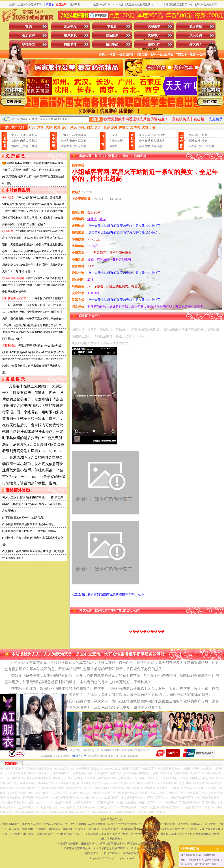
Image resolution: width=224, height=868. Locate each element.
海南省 (113, 146)
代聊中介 (154, 35)
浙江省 (82, 135)
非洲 (205, 141)
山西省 (15, 141)
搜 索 (96, 119)
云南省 (143, 141)
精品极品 (112, 44)
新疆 (160, 146)
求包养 (112, 26)
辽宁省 (24, 146)
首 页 (29, 26)
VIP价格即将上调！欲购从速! (198, 855)
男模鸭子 (196, 44)
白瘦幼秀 (70, 44)
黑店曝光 (70, 26)
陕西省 (152, 141)
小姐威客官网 (78, 756)
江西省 (82, 141)
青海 (154, 146)
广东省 (113, 135)
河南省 (82, 146)
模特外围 (28, 44)
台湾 (205, 135)
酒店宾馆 (196, 26)
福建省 (65, 141)
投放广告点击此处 (112, 819)
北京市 (15, 135)
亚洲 (191, 141)
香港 (191, 135)
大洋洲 (192, 146)
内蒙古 (24, 141)
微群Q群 (154, 44)
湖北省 (73, 146)
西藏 (142, 146)
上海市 (65, 135)
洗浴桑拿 (154, 26)
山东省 (33, 146)
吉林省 (15, 146)
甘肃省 (161, 141)
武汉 (126, 156)
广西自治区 (116, 141)
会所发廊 (28, 35)
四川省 (152, 135)
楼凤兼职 (70, 35)
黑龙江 (33, 141)
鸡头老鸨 (196, 35)
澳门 (198, 135)
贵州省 (161, 135)
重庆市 (143, 135)
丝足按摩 (112, 35)
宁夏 (148, 146)
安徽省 (73, 141)
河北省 (33, 135)
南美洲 (210, 146)
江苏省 (73, 135)
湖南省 (65, 146)
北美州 (201, 146)
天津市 (24, 135)
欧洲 (198, 141)
